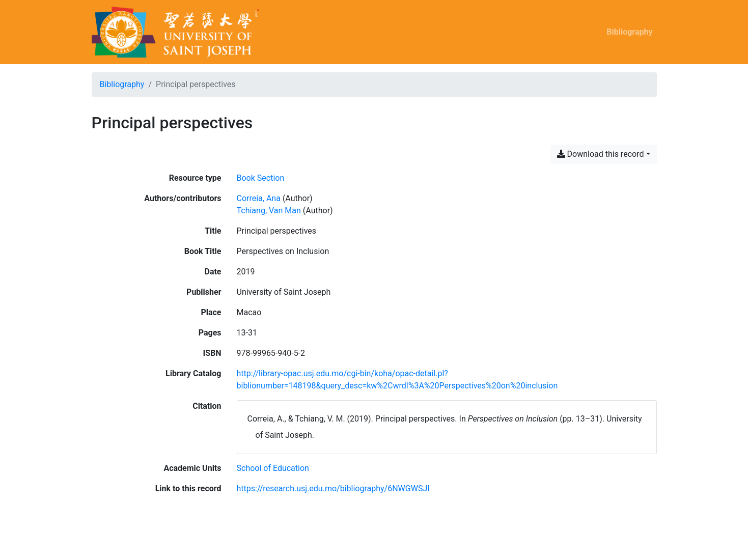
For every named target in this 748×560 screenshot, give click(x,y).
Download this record (601, 154)
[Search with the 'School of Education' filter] (273, 468)
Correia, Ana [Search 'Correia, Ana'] (259, 198)
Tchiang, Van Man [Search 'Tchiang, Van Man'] (269, 211)
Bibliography (629, 32)
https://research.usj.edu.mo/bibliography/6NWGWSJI (333, 488)
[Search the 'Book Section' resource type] (261, 178)
